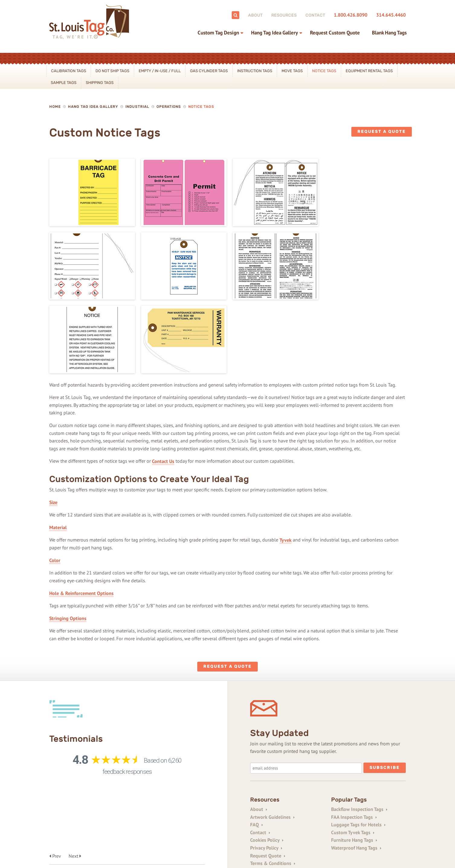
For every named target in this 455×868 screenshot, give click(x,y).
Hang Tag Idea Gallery (274, 33)
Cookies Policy (267, 765)
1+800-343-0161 (175, 825)
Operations (169, 107)
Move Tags (292, 71)
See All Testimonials (86, 736)
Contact (315, 15)
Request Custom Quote (335, 33)
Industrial (137, 107)
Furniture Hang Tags (354, 765)
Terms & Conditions (273, 788)
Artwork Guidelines (272, 742)
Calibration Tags (69, 71)
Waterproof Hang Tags (356, 773)
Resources (284, 15)
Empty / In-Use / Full (160, 71)
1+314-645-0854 (213, 825)
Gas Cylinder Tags (209, 71)
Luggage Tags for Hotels (358, 749)
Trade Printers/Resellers (277, 796)
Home (55, 107)
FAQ (257, 749)
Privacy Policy (266, 773)
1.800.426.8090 (351, 15)
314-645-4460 (112, 825)
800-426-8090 (79, 825)
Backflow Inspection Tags (359, 734)
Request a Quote (382, 132)
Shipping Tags (100, 83)
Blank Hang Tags (389, 33)
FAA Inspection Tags (354, 742)
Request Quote (268, 780)
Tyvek (286, 465)
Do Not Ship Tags (112, 71)
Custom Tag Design (218, 33)
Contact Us (163, 386)
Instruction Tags (255, 71)
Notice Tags (324, 71)
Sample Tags (64, 83)
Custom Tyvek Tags (353, 757)
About (255, 15)
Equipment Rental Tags (369, 71)
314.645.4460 (391, 15)
